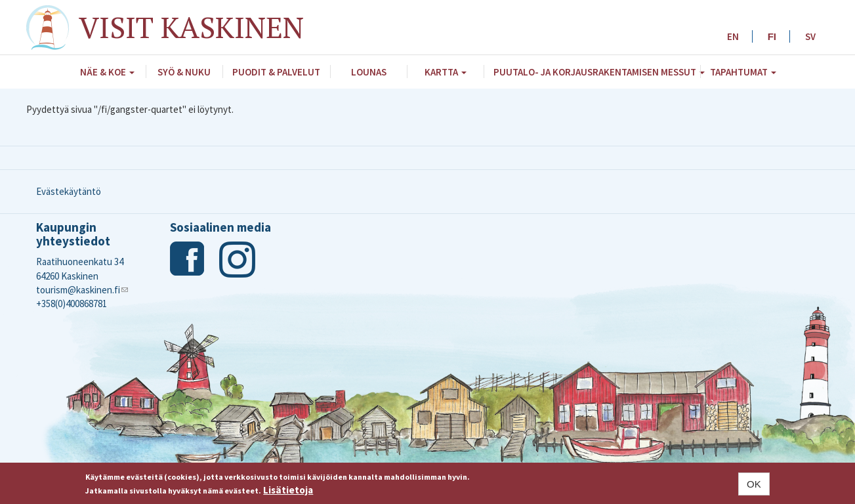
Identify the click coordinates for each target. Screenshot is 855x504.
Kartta (446, 72)
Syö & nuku (184, 72)
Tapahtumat (743, 72)
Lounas (369, 72)
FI (772, 36)
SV (810, 36)
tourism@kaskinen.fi (82, 290)
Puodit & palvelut (276, 72)
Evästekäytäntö (69, 191)
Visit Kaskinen (191, 27)
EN (733, 36)
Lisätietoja (288, 490)
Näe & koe (107, 72)
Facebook (188, 260)
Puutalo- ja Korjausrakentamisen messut (597, 72)
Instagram (237, 260)
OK (754, 484)
